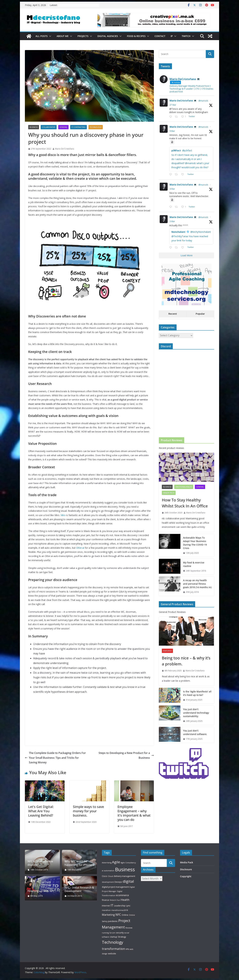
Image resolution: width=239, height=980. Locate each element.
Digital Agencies (108, 36)
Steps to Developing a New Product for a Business (126, 755)
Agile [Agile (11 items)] (116, 862)
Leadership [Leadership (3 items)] (120, 906)
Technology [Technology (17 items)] (113, 942)
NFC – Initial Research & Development (79, 889)
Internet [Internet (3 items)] (106, 906)
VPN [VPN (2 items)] (127, 949)
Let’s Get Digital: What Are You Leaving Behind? (41, 811)
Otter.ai (80, 548)
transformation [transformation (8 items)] (113, 949)
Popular (200, 314)
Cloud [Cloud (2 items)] (110, 876)
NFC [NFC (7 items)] (118, 915)
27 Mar (173, 105)
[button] (49, 36)
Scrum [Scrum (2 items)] (112, 933)
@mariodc (203, 101)
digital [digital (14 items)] (128, 881)
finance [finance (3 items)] (106, 900)
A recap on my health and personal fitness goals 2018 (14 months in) (197, 584)
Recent (173, 314)
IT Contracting (79, 127)
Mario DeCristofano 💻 (183, 101)
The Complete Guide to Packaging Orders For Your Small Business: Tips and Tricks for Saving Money (55, 758)
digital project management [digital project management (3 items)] (115, 887)
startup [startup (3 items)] (114, 937)
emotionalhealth (184, 487)
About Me (63, 36)
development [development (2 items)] (108, 882)
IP (172, 36)
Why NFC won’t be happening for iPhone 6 (79, 863)
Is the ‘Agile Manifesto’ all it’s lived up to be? (197, 693)
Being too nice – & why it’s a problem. (186, 661)
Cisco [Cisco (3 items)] (105, 876)
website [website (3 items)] (112, 953)
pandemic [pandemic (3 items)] (113, 921)
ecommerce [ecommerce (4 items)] (122, 895)
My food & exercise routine (194, 564)
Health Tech (169, 493)
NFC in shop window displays (40, 863)
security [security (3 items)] (120, 933)
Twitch (186, 36)
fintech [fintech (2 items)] (113, 900)
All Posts (42, 36)
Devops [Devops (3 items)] (118, 882)
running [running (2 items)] (105, 933)
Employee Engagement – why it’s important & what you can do (134, 813)
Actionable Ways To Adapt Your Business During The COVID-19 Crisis (195, 543)
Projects (83, 36)
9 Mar (172, 131)
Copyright (186, 876)
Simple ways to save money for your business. (88, 811)
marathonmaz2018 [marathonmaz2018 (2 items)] (120, 910)
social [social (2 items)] (127, 933)
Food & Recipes (136, 36)
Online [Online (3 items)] (125, 915)
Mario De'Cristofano (65, 149)
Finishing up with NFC (41, 891)
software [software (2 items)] (106, 937)
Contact (160, 36)
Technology (96, 127)
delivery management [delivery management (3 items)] (124, 876)
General (63, 127)
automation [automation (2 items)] (109, 871)
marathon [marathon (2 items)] (106, 910)
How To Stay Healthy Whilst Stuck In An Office (185, 503)
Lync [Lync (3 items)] (128, 906)
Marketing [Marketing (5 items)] (108, 915)
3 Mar (172, 221)
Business (34, 127)
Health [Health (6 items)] (125, 900)
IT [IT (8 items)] (112, 905)
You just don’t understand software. (195, 732)
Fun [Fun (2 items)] (118, 900)
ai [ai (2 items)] (103, 871)
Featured (167, 651)
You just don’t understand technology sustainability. (196, 713)
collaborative (49, 127)
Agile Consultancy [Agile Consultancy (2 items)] (128, 863)
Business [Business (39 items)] (125, 869)
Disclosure (186, 869)
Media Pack (187, 862)
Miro (63, 515)
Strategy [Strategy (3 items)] (122, 937)
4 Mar (172, 189)
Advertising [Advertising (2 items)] (107, 863)
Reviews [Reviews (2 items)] (129, 928)
